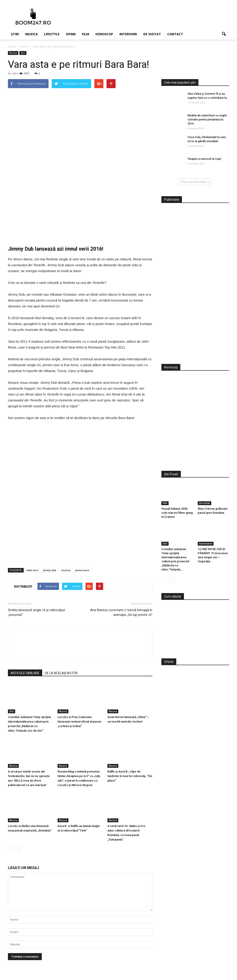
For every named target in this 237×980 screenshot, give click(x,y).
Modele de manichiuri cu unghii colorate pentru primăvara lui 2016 (207, 120)
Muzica (31, 34)
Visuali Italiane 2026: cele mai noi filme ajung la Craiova (177, 513)
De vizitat (152, 34)
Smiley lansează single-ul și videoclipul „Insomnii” (36, 612)
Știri (15, 34)
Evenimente (206, 544)
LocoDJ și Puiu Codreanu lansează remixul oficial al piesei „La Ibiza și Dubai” (79, 722)
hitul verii (32, 570)
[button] (224, 34)
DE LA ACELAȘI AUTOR (61, 673)
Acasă (12, 46)
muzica (66, 570)
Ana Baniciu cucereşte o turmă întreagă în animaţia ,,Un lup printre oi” (121, 612)
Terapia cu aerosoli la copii (204, 159)
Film (86, 34)
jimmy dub (50, 570)
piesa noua (82, 570)
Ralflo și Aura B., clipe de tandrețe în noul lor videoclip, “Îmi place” (130, 776)
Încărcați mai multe (195, 182)
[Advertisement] (195, 286)
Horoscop (104, 34)
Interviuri (128, 34)
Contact (175, 34)
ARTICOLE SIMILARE (25, 673)
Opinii (71, 34)
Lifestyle (52, 34)
